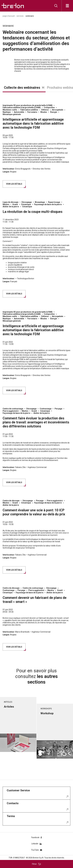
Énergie (54, 112)
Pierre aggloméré (11, 411)
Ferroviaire (32, 112)
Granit (15, 204)
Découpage (27, 202)
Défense (45, 110)
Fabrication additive (29, 110)
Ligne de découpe (11, 202)
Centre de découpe (11, 501)
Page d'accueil (9, 16)
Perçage (58, 409)
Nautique (7, 112)
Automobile (19, 112)
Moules (44, 112)
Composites (49, 107)
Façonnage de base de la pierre (48, 204)
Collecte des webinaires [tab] (24, 88)
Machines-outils (10, 110)
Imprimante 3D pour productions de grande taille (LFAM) (28, 105)
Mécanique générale (12, 114)
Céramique (26, 204)
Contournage (46, 409)
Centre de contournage (13, 409)
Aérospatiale (57, 110)
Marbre (6, 204)
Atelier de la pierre (11, 207)
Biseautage (40, 202)
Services (20, 16)
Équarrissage (54, 202)
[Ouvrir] (67, 6)
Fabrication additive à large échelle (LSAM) (22, 107)
